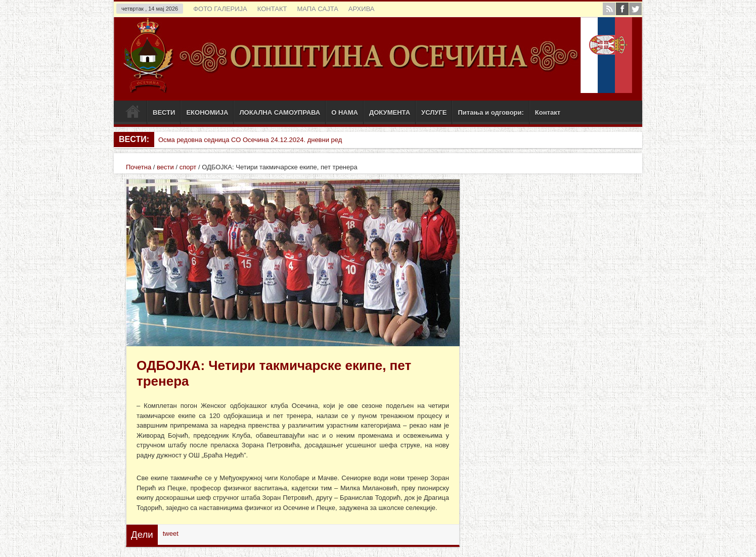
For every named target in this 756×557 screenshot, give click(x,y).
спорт (188, 167)
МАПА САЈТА (317, 9)
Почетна (139, 167)
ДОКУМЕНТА (390, 112)
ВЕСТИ (164, 112)
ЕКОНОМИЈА (207, 112)
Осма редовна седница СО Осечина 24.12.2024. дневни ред (250, 140)
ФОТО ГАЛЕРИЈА (220, 9)
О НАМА (345, 112)
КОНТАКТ (272, 9)
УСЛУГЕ (434, 112)
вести (165, 167)
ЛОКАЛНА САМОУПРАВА (280, 112)
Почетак (133, 114)
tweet (171, 533)
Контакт (548, 112)
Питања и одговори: (491, 112)
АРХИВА (362, 9)
